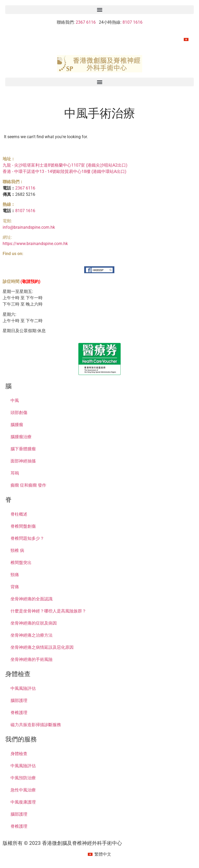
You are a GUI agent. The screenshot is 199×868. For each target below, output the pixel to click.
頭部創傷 (19, 413)
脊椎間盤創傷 (23, 526)
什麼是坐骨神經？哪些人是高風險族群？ (48, 611)
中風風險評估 (23, 688)
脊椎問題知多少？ (27, 538)
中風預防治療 (23, 778)
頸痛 (15, 575)
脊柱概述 (19, 514)
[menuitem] (186, 39)
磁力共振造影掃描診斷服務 (36, 725)
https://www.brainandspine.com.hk (35, 244)
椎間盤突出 (21, 563)
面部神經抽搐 (23, 461)
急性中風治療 (23, 790)
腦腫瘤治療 (21, 437)
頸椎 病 (17, 550)
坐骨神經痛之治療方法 (32, 635)
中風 (15, 400)
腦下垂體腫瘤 (23, 449)
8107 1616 (132, 22)
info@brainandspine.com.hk (29, 227)
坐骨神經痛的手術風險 (32, 659)
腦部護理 (19, 700)
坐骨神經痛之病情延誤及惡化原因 (42, 647)
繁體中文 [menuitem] (103, 854)
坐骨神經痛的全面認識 (32, 599)
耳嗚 (15, 473)
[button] (99, 10)
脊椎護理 (19, 713)
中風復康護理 (23, 802)
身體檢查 (19, 754)
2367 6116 (86, 22)
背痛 (15, 587)
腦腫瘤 (17, 425)
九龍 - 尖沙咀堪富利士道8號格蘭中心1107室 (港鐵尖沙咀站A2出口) (65, 165)
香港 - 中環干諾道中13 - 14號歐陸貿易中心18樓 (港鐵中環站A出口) (65, 171)
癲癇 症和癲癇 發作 (28, 485)
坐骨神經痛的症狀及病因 (34, 623)
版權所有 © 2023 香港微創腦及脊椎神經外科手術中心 (62, 843)
